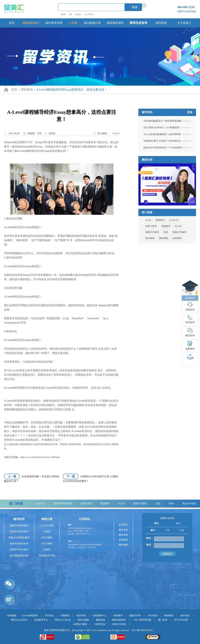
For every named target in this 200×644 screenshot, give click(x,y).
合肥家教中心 (99, 616)
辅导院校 (161, 23)
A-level (116, 133)
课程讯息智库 (138, 23)
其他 (182, 530)
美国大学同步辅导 (19, 532)
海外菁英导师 (54, 23)
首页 (12, 23)
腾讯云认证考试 (19, 620)
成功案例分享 (92, 23)
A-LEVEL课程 (47, 526)
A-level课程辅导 (30, 616)
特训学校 (81, 616)
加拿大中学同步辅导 (19, 538)
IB (28, 504)
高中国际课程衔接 (19, 556)
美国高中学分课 (47, 556)
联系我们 (123, 525)
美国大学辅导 (192, 504)
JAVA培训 (152, 616)
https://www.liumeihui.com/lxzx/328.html (40, 457)
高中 (153, 530)
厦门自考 (163, 620)
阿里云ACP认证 (63, 620)
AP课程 (47, 532)
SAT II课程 (47, 544)
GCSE (78, 14)
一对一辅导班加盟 (142, 620)
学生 (156, 523)
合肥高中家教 (80, 624)
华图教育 (65, 616)
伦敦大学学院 (119, 624)
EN (143, 5)
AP (70, 14)
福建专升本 (135, 616)
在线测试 (123, 540)
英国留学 (108, 504)
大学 (167, 530)
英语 (161, 504)
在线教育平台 (41, 620)
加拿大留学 (89, 504)
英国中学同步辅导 (19, 550)
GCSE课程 (47, 538)
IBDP (64, 14)
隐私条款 (123, 535)
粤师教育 (169, 616)
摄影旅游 (101, 620)
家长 (178, 523)
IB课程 (47, 550)
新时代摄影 (83, 620)
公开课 (73, 23)
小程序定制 (99, 624)
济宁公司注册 (181, 620)
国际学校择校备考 (19, 544)
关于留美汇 (184, 23)
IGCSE (124, 504)
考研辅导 (118, 616)
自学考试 (185, 616)
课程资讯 (27, 90)
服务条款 (123, 530)
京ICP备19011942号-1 (143, 630)
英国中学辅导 (143, 504)
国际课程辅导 (31, 23)
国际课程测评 (115, 23)
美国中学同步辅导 (65, 504)
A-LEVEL (89, 14)
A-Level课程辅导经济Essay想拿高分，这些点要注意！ (72, 90)
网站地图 (123, 545)
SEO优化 (49, 616)
